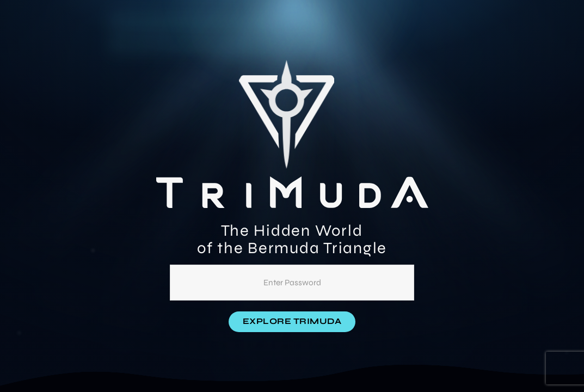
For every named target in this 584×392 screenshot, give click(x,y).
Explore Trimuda (292, 321)
